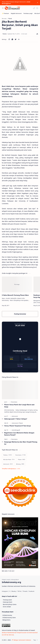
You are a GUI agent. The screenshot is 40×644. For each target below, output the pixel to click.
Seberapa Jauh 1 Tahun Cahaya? (16, 419)
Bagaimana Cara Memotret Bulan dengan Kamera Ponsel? (19, 434)
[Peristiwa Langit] (28, 13)
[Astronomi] (15, 416)
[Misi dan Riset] (9, 460)
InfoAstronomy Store (9, 618)
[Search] (37, 8)
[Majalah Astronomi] (16, 13)
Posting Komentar (20, 314)
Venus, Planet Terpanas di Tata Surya (18, 426)
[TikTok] (19, 591)
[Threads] (25, 591)
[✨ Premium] (5, 13)
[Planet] (21, 423)
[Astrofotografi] (16, 430)
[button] (34, 8)
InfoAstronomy (7, 615)
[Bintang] (20, 464)
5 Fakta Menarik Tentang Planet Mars (15, 295)
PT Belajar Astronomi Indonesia (22, 640)
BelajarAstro (6, 620)
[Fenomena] (14, 402)
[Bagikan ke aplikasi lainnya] (19, 39)
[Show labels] (11, 469)
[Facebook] (32, 591)
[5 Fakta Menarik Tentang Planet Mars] (17, 284)
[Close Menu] (38, 3)
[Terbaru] (8, 455)
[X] (10, 591)
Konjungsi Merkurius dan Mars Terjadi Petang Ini (21, 443)
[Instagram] (5, 591)
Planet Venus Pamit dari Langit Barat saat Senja (19, 406)
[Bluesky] (14, 591)
